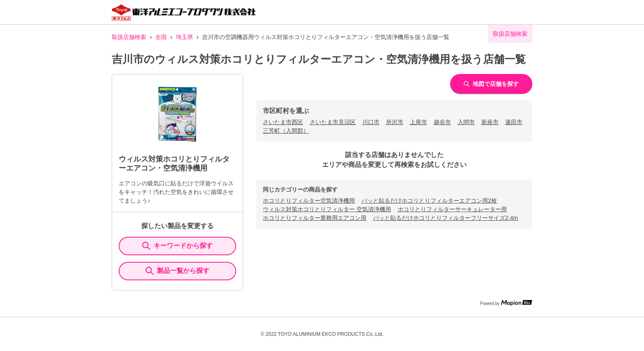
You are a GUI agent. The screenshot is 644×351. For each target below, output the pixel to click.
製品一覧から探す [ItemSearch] (177, 271)
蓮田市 (514, 122)
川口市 (371, 122)
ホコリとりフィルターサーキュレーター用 (452, 209)
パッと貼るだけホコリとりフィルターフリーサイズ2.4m (445, 218)
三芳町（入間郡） (286, 131)
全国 (161, 37)
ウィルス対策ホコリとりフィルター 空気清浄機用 (327, 209)
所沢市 (395, 122)
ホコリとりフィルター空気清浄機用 (309, 201)
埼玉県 (184, 37)
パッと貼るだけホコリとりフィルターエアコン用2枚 (429, 201)
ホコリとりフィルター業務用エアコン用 (315, 218)
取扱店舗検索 (129, 37)
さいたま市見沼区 (333, 122)
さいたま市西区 (283, 122)
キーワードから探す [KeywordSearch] (177, 246)
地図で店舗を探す (491, 84)
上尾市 (419, 122)
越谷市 (442, 122)
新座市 (490, 122)
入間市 (466, 122)
